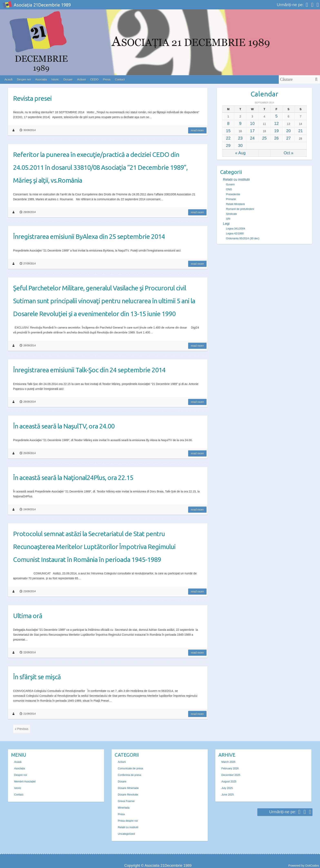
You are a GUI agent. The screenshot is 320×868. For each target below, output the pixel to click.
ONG (229, 189)
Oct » (289, 153)
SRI (228, 219)
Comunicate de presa (130, 768)
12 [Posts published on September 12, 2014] (276, 123)
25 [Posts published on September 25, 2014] (264, 138)
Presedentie (233, 194)
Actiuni (122, 762)
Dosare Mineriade (128, 788)
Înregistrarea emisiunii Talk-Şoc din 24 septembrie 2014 (89, 370)
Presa (107, 79)
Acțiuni (81, 79)
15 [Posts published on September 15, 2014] (228, 131)
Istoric (55, 79)
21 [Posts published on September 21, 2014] (300, 131)
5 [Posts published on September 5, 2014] (276, 116)
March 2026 (228, 762)
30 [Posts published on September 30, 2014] (240, 145)
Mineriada (124, 808)
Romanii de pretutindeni (240, 209)
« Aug (240, 153)
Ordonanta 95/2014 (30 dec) (243, 238)
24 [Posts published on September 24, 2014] (252, 138)
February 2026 (230, 768)
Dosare (68, 79)
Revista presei (32, 98)
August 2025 (229, 781)
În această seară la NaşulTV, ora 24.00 (64, 426)
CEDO (94, 79)
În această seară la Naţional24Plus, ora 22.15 (73, 478)
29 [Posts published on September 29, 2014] (228, 145)
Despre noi (24, 79)
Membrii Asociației (25, 781)
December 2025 (231, 775)
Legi (226, 224)
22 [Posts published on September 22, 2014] (228, 138)
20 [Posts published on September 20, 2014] (288, 131)
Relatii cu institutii (236, 180)
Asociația (41, 79)
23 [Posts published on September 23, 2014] (240, 138)
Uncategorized (126, 834)
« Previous (22, 729)
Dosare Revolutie (128, 795)
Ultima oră (28, 616)
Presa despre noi (128, 821)
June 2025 (228, 795)
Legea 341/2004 (236, 229)
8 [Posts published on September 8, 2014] (228, 123)
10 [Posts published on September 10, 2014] (252, 123)
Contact (120, 79)
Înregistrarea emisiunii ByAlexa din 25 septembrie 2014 (89, 236)
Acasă (8, 79)
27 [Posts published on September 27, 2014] (288, 138)
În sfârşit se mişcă (37, 677)
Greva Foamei (126, 801)
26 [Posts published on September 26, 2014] (276, 138)
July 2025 (227, 788)
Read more (197, 130)
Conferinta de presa (129, 775)
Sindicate (232, 214)
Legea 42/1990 (235, 233)
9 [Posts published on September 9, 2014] (240, 123)
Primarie (231, 199)
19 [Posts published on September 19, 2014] (276, 131)
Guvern (231, 184)
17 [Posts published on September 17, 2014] (252, 131)
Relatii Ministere (236, 204)
